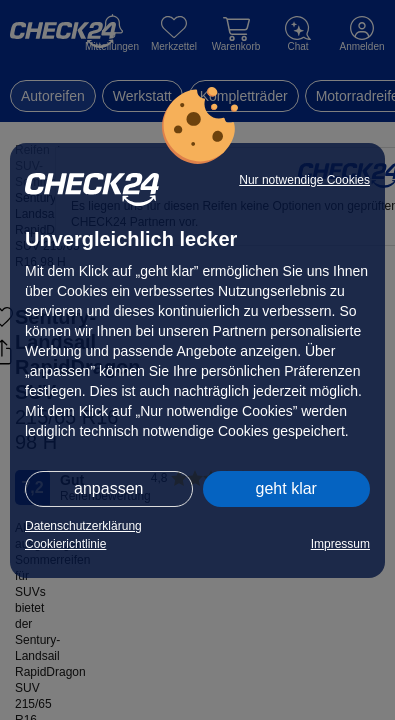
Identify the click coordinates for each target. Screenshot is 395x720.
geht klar (286, 488)
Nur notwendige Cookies (304, 180)
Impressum (340, 544)
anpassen (108, 488)
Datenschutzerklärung (83, 526)
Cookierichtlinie (65, 544)
